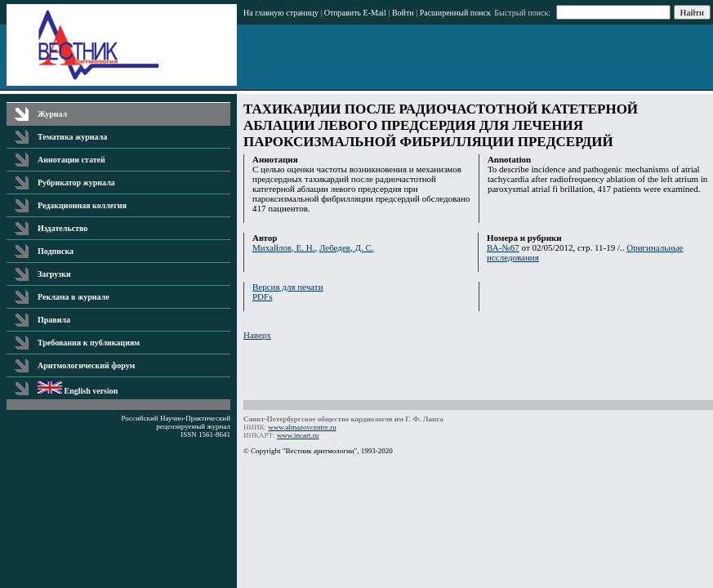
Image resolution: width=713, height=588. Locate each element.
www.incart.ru (298, 435)
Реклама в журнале (74, 297)
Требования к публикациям (89, 343)
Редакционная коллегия (82, 205)
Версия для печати (288, 287)
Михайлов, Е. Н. (283, 247)
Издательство (62, 228)
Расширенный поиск (455, 13)
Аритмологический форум (86, 365)
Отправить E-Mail (355, 13)
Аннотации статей (71, 160)
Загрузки (54, 274)
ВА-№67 (503, 247)
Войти (403, 13)
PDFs (262, 296)
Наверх (257, 335)
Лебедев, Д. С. (347, 247)
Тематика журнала (72, 137)
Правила (54, 320)
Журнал (52, 114)
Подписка (56, 251)
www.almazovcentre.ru (302, 427)
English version (78, 391)
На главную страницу (281, 13)
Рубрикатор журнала (76, 183)
